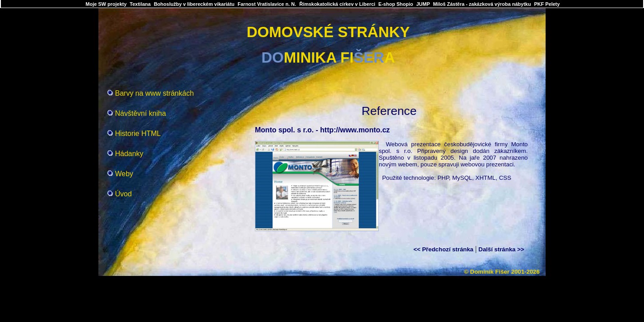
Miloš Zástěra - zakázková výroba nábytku (482, 4)
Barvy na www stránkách (154, 93)
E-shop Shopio (396, 4)
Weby (124, 174)
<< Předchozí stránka (443, 249)
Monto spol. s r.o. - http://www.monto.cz (322, 130)
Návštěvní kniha (140, 113)
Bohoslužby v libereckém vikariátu (194, 4)
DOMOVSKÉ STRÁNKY (328, 32)
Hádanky (129, 154)
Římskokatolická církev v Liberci (337, 4)
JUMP (423, 4)
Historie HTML (138, 133)
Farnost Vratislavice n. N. (267, 4)
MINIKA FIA (328, 57)
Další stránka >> (501, 249)
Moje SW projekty (106, 4)
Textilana (140, 4)
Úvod (123, 194)
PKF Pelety (547, 4)
